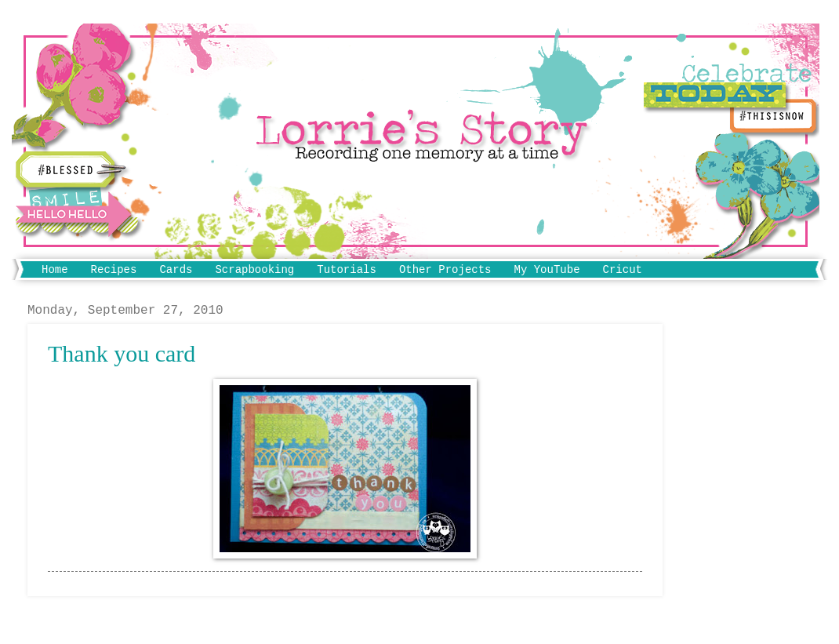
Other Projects (445, 270)
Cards (176, 270)
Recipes (114, 270)
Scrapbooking (254, 270)
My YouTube (547, 270)
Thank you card (122, 353)
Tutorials (347, 270)
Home (55, 270)
